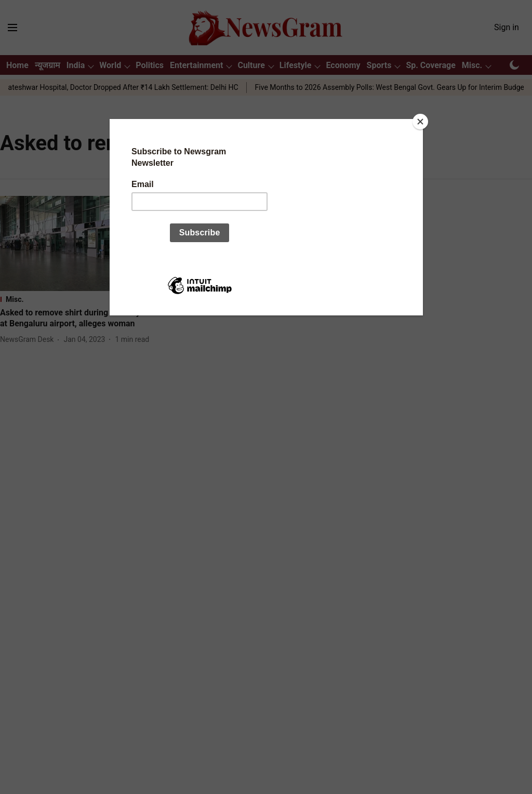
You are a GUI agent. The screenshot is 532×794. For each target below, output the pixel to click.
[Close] (420, 122)
